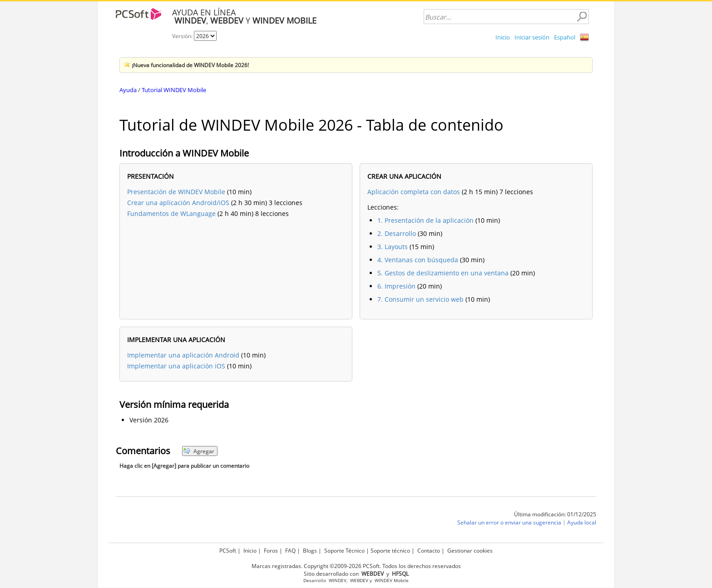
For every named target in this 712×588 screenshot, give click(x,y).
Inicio (503, 37)
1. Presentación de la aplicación (425, 220)
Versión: (183, 36)
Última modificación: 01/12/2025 (555, 514)
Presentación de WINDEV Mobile (176, 192)
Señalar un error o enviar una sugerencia (509, 522)
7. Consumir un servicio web (420, 299)
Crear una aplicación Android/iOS (178, 203)
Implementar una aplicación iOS (176, 366)
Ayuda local (582, 522)
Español (565, 37)
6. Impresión (396, 286)
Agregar (199, 451)
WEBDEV (359, 581)
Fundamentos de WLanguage (171, 213)
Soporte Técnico (344, 551)
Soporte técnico (390, 551)
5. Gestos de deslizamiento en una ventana (443, 273)
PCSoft (228, 551)
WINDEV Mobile (392, 581)
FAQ (290, 551)
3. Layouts (393, 247)
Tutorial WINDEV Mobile (174, 90)
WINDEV (338, 581)
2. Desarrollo (397, 233)
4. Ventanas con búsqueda (418, 260)
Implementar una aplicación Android (183, 355)
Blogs (310, 551)
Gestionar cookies (470, 551)
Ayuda (128, 90)
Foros (271, 551)
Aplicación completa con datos (414, 192)
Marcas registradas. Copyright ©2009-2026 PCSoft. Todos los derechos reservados (356, 566)
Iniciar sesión (532, 37)
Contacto (429, 551)
